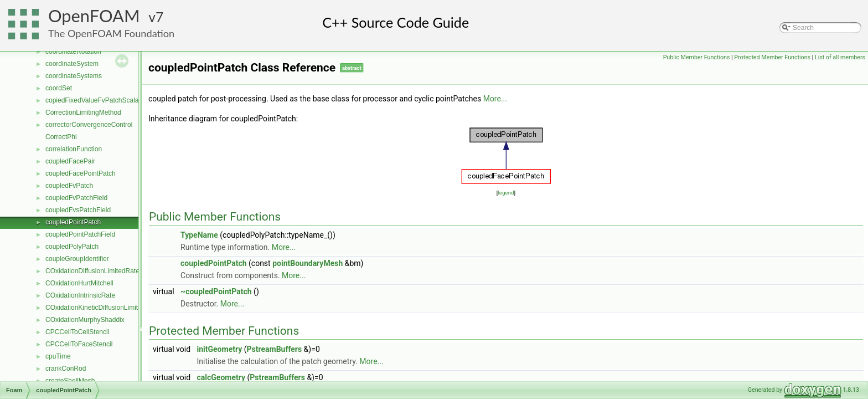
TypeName (199, 235)
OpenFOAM (94, 16)
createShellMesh (70, 381)
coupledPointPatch (73, 222)
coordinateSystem (72, 64)
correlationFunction (74, 149)
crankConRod (66, 369)
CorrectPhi (61, 137)
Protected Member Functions (772, 57)
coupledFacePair (70, 161)
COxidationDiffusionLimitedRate (92, 271)
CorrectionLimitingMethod (83, 112)
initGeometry (220, 349)
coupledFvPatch (69, 186)
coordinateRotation (73, 52)
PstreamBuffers (275, 349)
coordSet (59, 88)
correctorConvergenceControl (89, 125)
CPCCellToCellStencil (77, 332)
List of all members (840, 57)
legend (506, 193)
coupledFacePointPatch (81, 173)
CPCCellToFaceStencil (79, 344)
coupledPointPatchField (80, 234)
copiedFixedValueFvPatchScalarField (100, 100)
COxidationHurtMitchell (79, 283)
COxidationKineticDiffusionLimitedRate (102, 308)
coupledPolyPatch (72, 247)
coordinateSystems (74, 76)
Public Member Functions (697, 57)
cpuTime (58, 356)
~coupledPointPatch (216, 291)
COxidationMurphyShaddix (85, 320)
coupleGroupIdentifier (77, 259)
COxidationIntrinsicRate (80, 295)
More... (495, 99)
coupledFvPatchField (76, 198)
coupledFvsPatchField (78, 210)
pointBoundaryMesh (308, 263)
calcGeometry (221, 377)
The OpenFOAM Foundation (111, 33)
